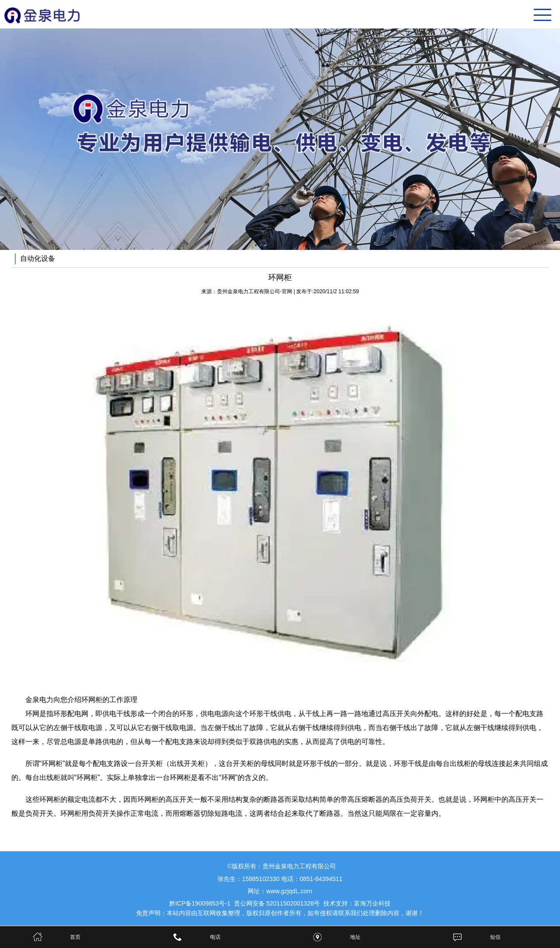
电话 (196, 937)
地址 (336, 937)
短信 (476, 937)
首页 (56, 937)
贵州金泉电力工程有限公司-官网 (255, 291)
